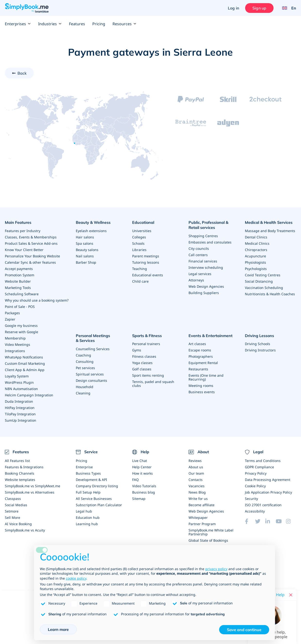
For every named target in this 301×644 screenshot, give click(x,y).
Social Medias (16, 505)
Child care (140, 281)
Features (77, 24)
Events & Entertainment (211, 336)
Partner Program (202, 524)
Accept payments (19, 269)
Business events (202, 392)
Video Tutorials (144, 486)
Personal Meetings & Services (93, 338)
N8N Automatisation (21, 389)
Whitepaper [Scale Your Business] (198, 518)
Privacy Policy (256, 473)
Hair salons (85, 237)
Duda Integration (19, 401)
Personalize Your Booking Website (32, 256)
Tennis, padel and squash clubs (153, 384)
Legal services (200, 274)
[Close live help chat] (291, 595)
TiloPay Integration (20, 414)
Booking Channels (20, 473)
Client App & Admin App (25, 370)
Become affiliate (202, 505)
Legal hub (84, 511)
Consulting (85, 361)
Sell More (13, 518)
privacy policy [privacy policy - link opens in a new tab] (216, 569)
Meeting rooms (201, 386)
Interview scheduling (206, 267)
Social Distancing (259, 281)
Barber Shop (86, 262)
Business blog (144, 492)
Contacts (196, 480)
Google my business (21, 326)
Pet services (85, 368)
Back (22, 73)
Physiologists (255, 262)
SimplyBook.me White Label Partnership (211, 532)
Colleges (139, 237)
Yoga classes (142, 363)
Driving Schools (258, 344)
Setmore (12, 511)
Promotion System (20, 275)
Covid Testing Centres (263, 275)
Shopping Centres (203, 236)
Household (85, 387)
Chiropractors (256, 250)
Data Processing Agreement (268, 480)
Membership (15, 338)
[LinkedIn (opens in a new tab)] (270, 521)
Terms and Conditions (263, 461)
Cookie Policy (255, 486)
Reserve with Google (21, 332)
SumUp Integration (21, 420)
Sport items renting (148, 375)
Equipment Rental (203, 363)
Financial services (203, 261)
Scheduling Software (22, 294)
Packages (12, 313)
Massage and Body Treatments (270, 231)
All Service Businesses (94, 499)
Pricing (99, 24)
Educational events (148, 275)
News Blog (197, 492)
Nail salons (85, 256)
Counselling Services (93, 349)
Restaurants (198, 369)
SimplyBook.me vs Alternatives (30, 492)
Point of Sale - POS (20, 307)
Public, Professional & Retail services (208, 225)
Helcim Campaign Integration (29, 395)
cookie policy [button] (76, 578)
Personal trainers (146, 344)
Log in (233, 8)
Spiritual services (90, 374)
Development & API (91, 480)
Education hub (88, 518)
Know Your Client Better (24, 250)
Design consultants (91, 380)
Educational (143, 222)
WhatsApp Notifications (24, 357)
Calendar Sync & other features (30, 262)
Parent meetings (146, 256)
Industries (50, 24)
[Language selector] (287, 8)
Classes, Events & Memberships (31, 237)
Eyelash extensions (91, 231)
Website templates (20, 480)
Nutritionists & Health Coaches (270, 294)
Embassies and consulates (210, 242)
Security (251, 499)
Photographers (201, 356)
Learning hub (87, 524)
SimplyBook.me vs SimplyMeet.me (33, 486)
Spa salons (85, 243)
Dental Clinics (256, 237)
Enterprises (18, 24)
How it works (142, 473)
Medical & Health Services (269, 222)
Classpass (13, 499)
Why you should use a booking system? (37, 300)
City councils (199, 248)
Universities (142, 231)
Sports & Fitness (147, 336)
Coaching (83, 355)
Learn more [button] (58, 629)
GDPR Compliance (259, 467)
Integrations (15, 351)
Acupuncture (255, 256)
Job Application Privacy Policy (268, 492)
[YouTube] (281, 521)
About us (196, 467)
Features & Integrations (24, 467)
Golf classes (142, 369)
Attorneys (196, 280)
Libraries (139, 250)
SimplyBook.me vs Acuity (25, 530)
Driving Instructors (260, 350)
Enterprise (84, 467)
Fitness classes (144, 356)
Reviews (195, 461)
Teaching (140, 269)
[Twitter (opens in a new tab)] (260, 521)
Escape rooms (200, 350)
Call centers (198, 255)
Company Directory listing (97, 486)
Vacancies (197, 486)
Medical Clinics (257, 243)
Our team (196, 473)
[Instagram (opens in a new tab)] (291, 521)
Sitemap (139, 499)
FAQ (135, 480)
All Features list (17, 461)
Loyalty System (17, 376)
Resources (125, 24)
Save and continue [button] (244, 630)
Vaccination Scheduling (264, 288)
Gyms (137, 350)
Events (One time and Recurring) (206, 377)
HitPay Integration (20, 408)
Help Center (142, 467)
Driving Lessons (259, 336)
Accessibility (255, 511)
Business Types (88, 473)
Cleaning (83, 393)
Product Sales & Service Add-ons (31, 243)
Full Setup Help (88, 492)
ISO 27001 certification (263, 505)
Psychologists (256, 269)
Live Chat (140, 461)
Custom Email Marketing (25, 363)
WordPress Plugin (19, 382)
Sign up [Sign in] (259, 8)
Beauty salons (87, 250)
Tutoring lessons (146, 262)
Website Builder (18, 281)
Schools (138, 243)
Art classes (197, 344)
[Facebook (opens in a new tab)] (250, 521)
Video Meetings (17, 344)
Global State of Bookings (208, 540)
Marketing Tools (18, 288)
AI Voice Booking (18, 524)
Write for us (198, 499)
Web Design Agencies (206, 286)
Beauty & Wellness (93, 222)
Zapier (10, 319)
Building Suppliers (204, 293)
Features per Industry (23, 231)
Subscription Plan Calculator (99, 505)
